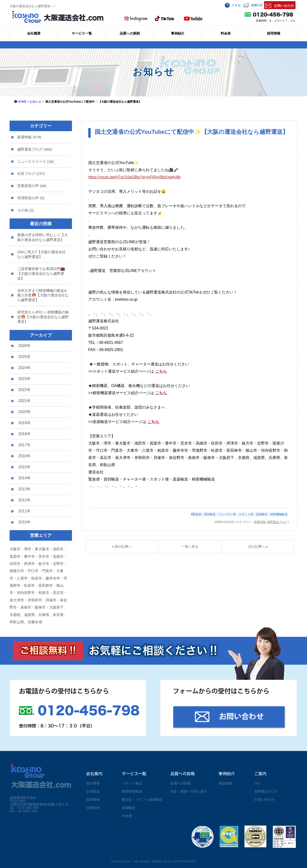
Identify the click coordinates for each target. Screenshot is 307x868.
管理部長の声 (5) (31, 198)
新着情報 (260, 522)
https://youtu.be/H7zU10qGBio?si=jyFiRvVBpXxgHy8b (135, 177)
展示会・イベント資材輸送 (142, 800)
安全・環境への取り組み (189, 792)
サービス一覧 (82, 33)
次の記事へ (257, 547)
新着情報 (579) (29, 137)
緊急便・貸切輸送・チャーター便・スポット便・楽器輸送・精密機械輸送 (240, 514)
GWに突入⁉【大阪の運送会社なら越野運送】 (41, 254)
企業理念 (93, 792)
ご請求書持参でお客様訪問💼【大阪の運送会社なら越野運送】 (41, 273)
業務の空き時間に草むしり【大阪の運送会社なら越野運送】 (42, 237)
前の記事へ (123, 547)
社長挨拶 (93, 808)
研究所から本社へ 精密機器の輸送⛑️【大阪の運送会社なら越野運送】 (43, 317)
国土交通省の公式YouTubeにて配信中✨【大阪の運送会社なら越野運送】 (192, 132)
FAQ (257, 783)
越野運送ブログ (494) (35, 149)
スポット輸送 (132, 783)
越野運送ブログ (277, 522)
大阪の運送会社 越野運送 (148, 861)
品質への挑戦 (130, 33)
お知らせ (35, 102)
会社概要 (34, 33)
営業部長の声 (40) (32, 186)
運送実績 (225, 783)
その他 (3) (25, 210)
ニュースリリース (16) (35, 161)
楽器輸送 (129, 808)
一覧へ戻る (190, 547)
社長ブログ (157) (31, 173)
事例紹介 (178, 33)
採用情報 (274, 33)
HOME (22, 102)
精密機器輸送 (132, 792)
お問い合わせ (264, 800)
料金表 (226, 33)
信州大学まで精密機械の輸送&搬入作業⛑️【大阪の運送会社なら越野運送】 (43, 295)
